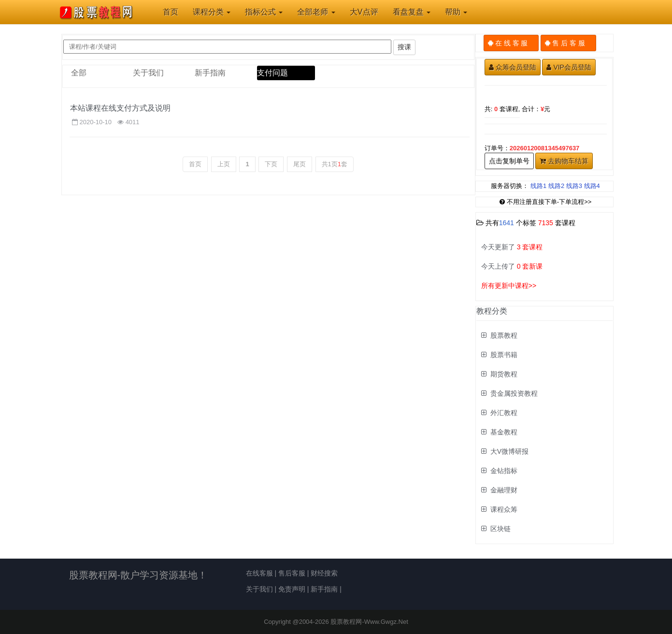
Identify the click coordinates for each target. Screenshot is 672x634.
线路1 (538, 186)
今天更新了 (512, 247)
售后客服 (292, 573)
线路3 (574, 186)
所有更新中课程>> (509, 286)
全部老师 (316, 12)
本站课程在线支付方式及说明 (120, 108)
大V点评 (364, 12)
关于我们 (148, 73)
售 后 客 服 (568, 43)
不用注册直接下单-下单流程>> (546, 202)
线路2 (556, 186)
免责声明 (292, 589)
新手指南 (210, 73)
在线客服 (259, 573)
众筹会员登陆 (513, 67)
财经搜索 (324, 573)
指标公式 (264, 12)
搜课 (404, 47)
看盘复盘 (412, 12)
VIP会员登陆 (569, 67)
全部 (79, 73)
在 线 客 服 (511, 43)
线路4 (592, 186)
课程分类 (212, 12)
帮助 (456, 12)
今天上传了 (512, 266)
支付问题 (272, 73)
